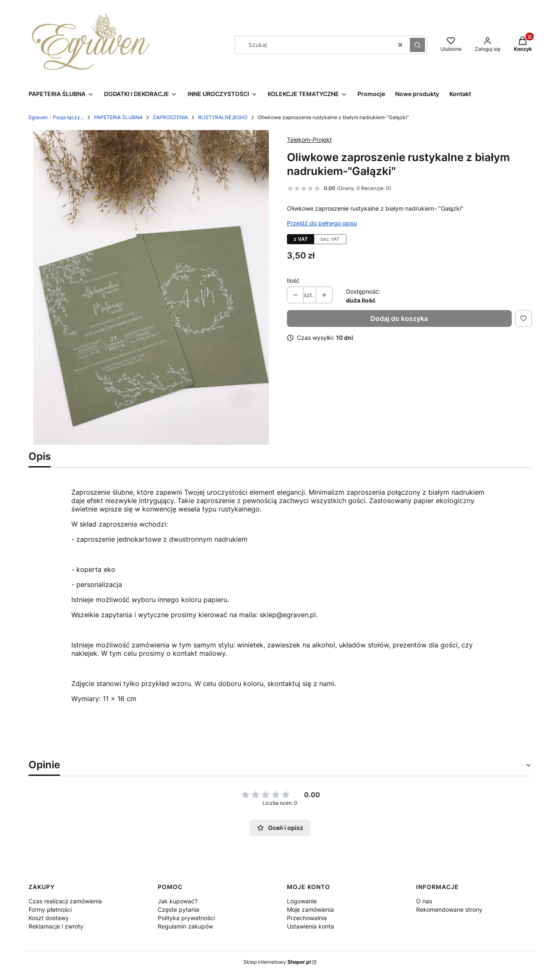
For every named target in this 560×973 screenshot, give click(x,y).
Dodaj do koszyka (399, 318)
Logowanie (302, 901)
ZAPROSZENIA (170, 117)
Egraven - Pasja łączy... (56, 117)
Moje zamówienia (310, 909)
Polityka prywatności (186, 918)
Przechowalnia (307, 918)
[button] (417, 45)
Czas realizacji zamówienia (65, 901)
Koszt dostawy (49, 918)
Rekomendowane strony (449, 909)
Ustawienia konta (310, 926)
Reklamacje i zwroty (56, 926)
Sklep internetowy (277, 962)
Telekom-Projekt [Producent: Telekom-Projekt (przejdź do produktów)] (309, 140)
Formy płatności (50, 909)
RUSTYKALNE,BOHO (223, 117)
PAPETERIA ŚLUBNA (118, 117)
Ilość (293, 280)
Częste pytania (178, 909)
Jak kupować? (178, 901)
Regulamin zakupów (185, 926)
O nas (424, 901)
